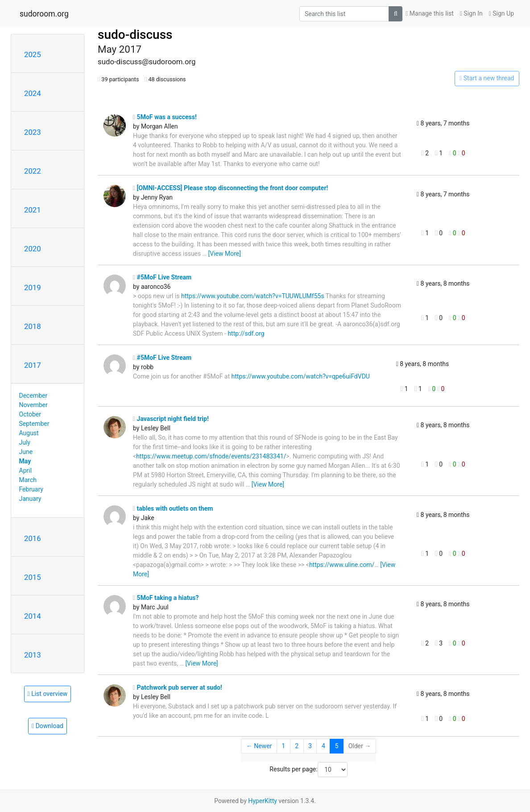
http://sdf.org (246, 333)
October (30, 414)
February (31, 489)
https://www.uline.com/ (342, 565)
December (33, 396)
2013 (33, 655)
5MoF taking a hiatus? (166, 598)
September (34, 424)
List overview (48, 694)
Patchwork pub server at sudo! (178, 687)
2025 (33, 54)
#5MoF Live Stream (162, 277)
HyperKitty (263, 801)
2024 (33, 93)
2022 (33, 171)
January (30, 499)
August (29, 433)
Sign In (471, 13)
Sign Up (501, 13)
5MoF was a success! (165, 117)
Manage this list (430, 13)
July (25, 442)
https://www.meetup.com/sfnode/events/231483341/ (211, 456)
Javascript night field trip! (171, 419)
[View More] (225, 254)
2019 (33, 287)
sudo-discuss (135, 35)
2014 (33, 616)
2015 (33, 577)
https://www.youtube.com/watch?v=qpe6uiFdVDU (301, 376)
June (26, 452)
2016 (33, 538)
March (28, 480)
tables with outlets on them (173, 508)
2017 (33, 365)
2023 (33, 132)
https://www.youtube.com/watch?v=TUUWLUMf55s (253, 296)
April (26, 471)
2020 (33, 249)
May (25, 461)
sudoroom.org (44, 14)
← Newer (259, 746)
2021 (33, 210)
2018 (33, 326)
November (33, 405)
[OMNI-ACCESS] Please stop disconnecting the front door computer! (230, 188)
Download (48, 726)
